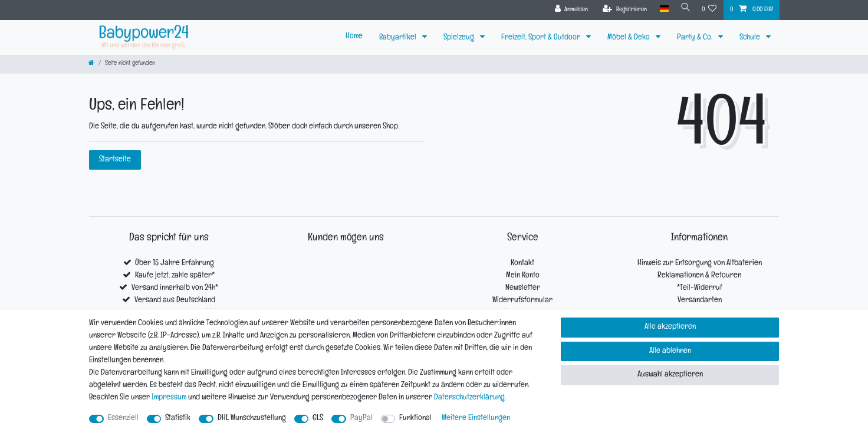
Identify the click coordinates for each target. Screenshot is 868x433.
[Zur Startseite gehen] (91, 64)
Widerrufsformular (522, 301)
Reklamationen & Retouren (699, 276)
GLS (318, 419)
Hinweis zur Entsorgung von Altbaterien (700, 264)
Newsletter (523, 288)
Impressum (169, 398)
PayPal (361, 419)
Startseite (115, 160)
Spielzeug (460, 38)
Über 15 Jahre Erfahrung (175, 264)
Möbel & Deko (629, 38)
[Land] (660, 9)
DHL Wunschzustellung (252, 419)
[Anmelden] (568, 10)
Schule (751, 38)
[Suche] (683, 9)
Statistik (178, 419)
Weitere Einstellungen (476, 419)
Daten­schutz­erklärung (469, 398)
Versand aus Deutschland (175, 301)
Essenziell (123, 419)
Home (354, 37)
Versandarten (700, 301)
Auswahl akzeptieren (670, 375)
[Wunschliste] (709, 10)
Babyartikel (399, 38)
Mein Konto (523, 276)
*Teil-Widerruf (700, 288)
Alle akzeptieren (670, 327)
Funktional (415, 419)
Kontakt (522, 264)
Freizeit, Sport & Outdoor (542, 38)
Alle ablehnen (670, 351)
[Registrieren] (621, 10)
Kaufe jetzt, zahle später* (175, 276)
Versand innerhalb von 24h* (175, 288)
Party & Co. (696, 38)
